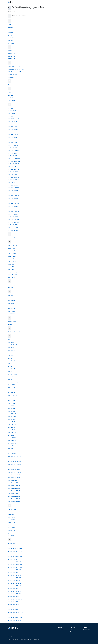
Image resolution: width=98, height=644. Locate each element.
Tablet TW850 (11, 409)
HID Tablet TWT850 (13, 230)
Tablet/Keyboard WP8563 (14, 478)
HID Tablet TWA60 (12, 137)
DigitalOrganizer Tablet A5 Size (16, 72)
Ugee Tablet (11, 512)
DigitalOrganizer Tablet (14, 67)
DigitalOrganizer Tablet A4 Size (16, 69)
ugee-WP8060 (11, 533)
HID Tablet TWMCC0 (13, 212)
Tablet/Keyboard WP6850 (14, 472)
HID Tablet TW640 (13, 127)
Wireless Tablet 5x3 (13, 546)
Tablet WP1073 (12, 422)
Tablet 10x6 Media (12, 345)
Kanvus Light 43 (12, 259)
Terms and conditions (26, 640)
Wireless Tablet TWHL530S (15, 554)
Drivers (14, 9)
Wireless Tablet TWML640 (15, 602)
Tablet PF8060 (11, 403)
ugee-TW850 (11, 522)
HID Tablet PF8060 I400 (14, 119)
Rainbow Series (12, 322)
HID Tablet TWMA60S (13, 204)
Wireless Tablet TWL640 (14, 575)
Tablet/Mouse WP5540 (14, 494)
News (71, 632)
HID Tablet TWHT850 (13, 180)
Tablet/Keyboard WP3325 (14, 462)
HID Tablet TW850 (12, 132)
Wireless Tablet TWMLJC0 (15, 620)
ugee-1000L (11, 514)
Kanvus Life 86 (12, 251)
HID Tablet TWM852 (13, 198)
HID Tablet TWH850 (13, 156)
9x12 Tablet (11, 43)
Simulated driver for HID (14, 332)
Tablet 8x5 (10, 371)
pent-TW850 (11, 303)
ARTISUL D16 (11, 56)
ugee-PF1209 (11, 517)
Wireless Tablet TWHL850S (15, 562)
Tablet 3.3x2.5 (11, 350)
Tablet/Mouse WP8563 (14, 501)
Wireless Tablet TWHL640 (15, 557)
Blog (71, 634)
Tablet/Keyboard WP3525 (14, 464)
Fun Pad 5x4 (11, 95)
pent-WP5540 (11, 311)
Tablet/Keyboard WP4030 (14, 467)
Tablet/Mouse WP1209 (14, 480)
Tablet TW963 (11, 411)
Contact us (36, 640)
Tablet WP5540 (12, 446)
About (71, 630)
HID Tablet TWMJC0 (13, 214)
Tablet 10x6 (11, 342)
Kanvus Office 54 (12, 275)
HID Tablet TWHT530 (13, 174)
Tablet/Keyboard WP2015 (14, 459)
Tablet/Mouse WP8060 (14, 499)
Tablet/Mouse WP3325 (14, 486)
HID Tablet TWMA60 (13, 201)
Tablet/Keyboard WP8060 (14, 475)
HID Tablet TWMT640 (13, 220)
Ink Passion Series (13, 238)
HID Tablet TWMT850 (13, 222)
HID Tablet (10, 108)
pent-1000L (11, 295)
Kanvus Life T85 (12, 256)
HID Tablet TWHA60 (13, 166)
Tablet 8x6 (10, 377)
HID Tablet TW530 (12, 121)
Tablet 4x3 (10, 353)
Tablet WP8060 (12, 451)
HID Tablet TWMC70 (13, 206)
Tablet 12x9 (11, 348)
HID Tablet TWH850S (13, 164)
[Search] (26, 16)
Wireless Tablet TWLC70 (14, 588)
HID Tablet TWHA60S (13, 169)
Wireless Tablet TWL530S (15, 573)
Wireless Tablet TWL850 (14, 578)
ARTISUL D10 (11, 51)
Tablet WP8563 (12, 454)
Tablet (9, 340)
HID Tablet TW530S (13, 124)
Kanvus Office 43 (12, 272)
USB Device (11, 536)
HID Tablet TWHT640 (13, 177)
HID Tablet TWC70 (13, 143)
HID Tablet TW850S (13, 135)
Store (85, 627)
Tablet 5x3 (10, 358)
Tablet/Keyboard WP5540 (14, 470)
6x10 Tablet (11, 38)
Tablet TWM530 (12, 417)
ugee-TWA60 (11, 525)
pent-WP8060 (11, 314)
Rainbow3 (10, 324)
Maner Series (11, 285)
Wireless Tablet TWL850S (15, 580)
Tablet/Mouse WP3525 (14, 488)
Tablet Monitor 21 (12, 393)
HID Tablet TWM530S (13, 188)
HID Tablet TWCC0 (13, 145)
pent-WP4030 (11, 309)
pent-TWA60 (11, 306)
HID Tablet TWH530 (13, 148)
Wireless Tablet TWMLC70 (15, 615)
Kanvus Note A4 (12, 267)
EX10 (9, 85)
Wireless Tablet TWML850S (15, 607)
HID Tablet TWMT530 (13, 217)
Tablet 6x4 (10, 366)
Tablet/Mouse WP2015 (14, 483)
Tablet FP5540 (11, 387)
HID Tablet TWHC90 (13, 172)
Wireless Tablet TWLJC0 (14, 594)
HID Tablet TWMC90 (13, 209)
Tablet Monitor (11, 390)
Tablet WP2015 (12, 435)
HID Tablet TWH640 (13, 153)
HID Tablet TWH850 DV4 (14, 161)
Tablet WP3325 (12, 438)
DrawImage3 (11, 77)
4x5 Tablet (10, 33)
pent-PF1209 (11, 298)
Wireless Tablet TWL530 (14, 570)
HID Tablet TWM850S (13, 196)
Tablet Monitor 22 (12, 395)
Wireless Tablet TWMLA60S (15, 612)
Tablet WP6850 (12, 448)
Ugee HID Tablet (12, 509)
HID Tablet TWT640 (13, 228)
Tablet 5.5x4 (11, 356)
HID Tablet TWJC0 (13, 182)
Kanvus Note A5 (12, 269)
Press (71, 636)
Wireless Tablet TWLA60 (14, 583)
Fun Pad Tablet (12, 100)
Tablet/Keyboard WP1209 (14, 456)
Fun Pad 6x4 (11, 98)
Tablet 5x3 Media (12, 361)
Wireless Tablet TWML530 (15, 596)
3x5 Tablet (10, 30)
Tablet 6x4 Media (12, 369)
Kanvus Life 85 (12, 248)
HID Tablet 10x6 (12, 111)
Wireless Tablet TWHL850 (15, 559)
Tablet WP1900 (12, 432)
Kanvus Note (11, 264)
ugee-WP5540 (11, 530)
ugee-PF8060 (11, 520)
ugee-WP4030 (11, 528)
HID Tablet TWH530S (13, 151)
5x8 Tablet (10, 35)
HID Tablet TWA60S (13, 140)
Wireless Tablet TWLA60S (15, 586)
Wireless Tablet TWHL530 (15, 551)
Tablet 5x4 (10, 363)
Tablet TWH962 (12, 414)
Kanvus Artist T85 (12, 246)
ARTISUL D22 (11, 59)
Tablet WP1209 (12, 425)
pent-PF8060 (11, 301)
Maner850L (11, 288)
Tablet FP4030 (11, 385)
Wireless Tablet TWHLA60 (15, 565)
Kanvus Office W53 (13, 277)
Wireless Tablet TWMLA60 (15, 610)
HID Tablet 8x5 (12, 116)
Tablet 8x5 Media (12, 374)
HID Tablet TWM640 (13, 190)
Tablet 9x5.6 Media (13, 382)
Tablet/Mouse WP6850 (14, 496)
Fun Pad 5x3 (11, 92)
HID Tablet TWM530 (13, 185)
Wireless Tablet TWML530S (15, 599)
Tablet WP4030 (12, 443)
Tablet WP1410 (11, 427)
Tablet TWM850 (12, 419)
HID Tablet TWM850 (13, 193)
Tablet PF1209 (11, 401)
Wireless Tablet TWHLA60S (15, 567)
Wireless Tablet (12, 543)
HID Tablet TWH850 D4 (14, 159)
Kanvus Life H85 (12, 253)
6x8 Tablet (10, 41)
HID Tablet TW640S (13, 129)
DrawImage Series (12, 74)
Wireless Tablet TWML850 (15, 604)
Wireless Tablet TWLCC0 (14, 591)
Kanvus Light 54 (12, 261)
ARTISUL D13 (11, 54)
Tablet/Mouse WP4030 (14, 491)
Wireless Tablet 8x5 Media (15, 549)
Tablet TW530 (11, 406)
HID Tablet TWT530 (13, 225)
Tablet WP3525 (12, 440)
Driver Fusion (59, 630)
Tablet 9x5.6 (11, 379)
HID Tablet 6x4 (12, 113)
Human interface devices (23, 9)
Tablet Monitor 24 (12, 398)
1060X (9, 25)
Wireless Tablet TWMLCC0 (15, 618)
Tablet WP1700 (12, 430)
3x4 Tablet (10, 27)
